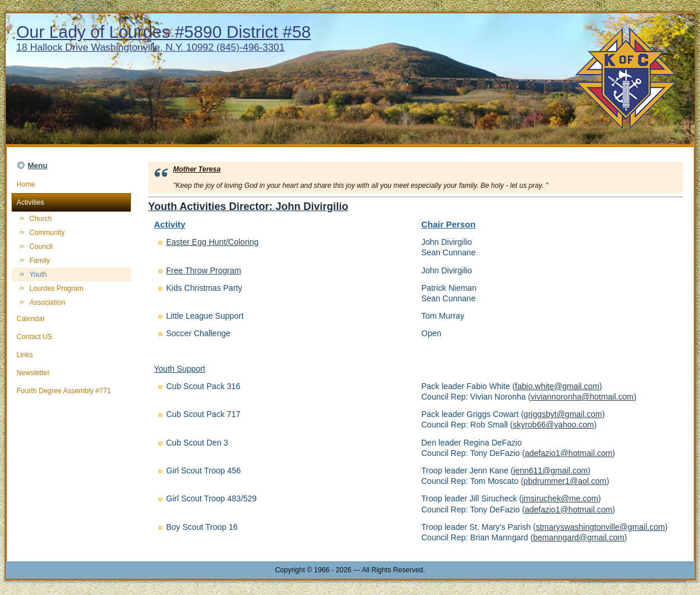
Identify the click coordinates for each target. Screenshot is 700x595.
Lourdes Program (57, 288)
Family (40, 261)
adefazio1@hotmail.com (568, 453)
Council (41, 247)
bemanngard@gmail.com (579, 537)
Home (71, 184)
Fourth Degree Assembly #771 (71, 391)
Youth (38, 275)
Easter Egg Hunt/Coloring (213, 242)
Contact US (71, 337)
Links (71, 355)
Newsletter (71, 373)
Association (47, 302)
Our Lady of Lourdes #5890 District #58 (164, 32)
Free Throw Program (204, 270)
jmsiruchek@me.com (560, 498)
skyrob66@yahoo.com (553, 425)
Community (47, 233)
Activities (71, 202)
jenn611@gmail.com (550, 471)
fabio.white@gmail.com (557, 386)
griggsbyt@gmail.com (563, 414)
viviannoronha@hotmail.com (582, 397)
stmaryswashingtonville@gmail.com (600, 527)
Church (41, 219)
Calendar (71, 319)
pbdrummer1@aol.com (565, 481)
